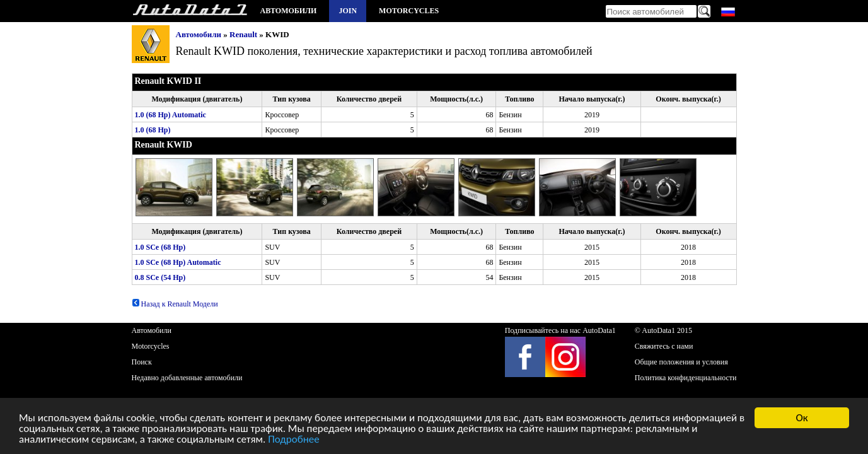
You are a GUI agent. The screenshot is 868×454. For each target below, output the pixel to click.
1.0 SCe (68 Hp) (160, 247)
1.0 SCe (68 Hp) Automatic (178, 262)
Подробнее (294, 440)
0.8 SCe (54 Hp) (160, 277)
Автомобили (289, 11)
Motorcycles (409, 11)
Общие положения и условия (681, 362)
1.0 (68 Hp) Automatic (171, 115)
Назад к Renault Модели (175, 304)
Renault (243, 34)
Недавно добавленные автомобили (187, 378)
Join (348, 11)
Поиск (142, 362)
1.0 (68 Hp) (153, 130)
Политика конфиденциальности (686, 378)
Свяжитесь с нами (664, 346)
